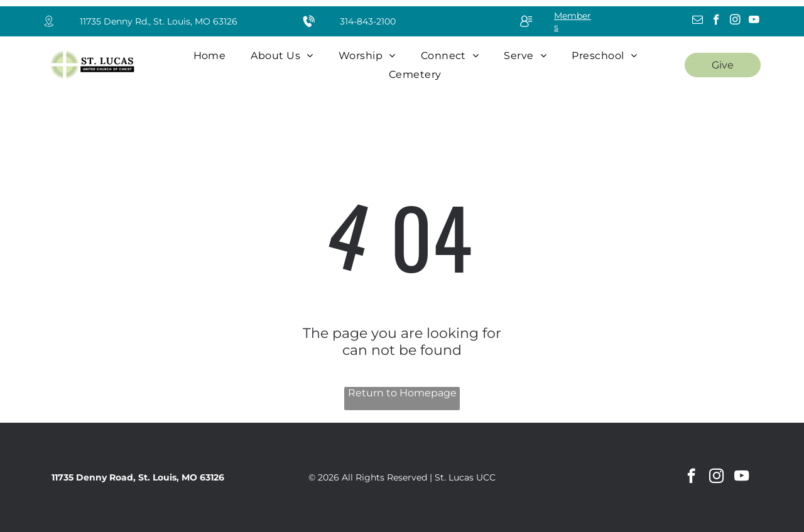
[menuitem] (210, 56)
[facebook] (716, 21)
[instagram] (735, 21)
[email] (698, 21)
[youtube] (754, 21)
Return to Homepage (402, 393)
